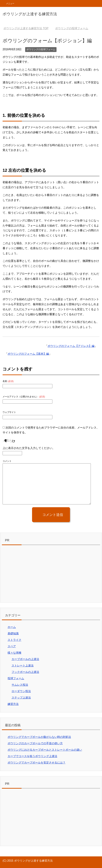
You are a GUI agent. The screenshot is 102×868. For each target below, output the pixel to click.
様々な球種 (14, 653)
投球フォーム (16, 678)
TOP (26, 28)
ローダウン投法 (21, 691)
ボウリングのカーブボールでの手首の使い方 (35, 743)
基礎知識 (13, 633)
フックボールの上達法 (25, 672)
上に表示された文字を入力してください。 (29, 448)
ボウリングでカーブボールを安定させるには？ (37, 763)
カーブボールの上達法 (25, 659)
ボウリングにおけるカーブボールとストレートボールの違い (45, 750)
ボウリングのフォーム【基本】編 (28, 354)
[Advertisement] (51, 575)
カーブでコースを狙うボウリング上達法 (32, 756)
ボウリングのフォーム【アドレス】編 (71, 346)
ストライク (14, 640)
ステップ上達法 (21, 698)
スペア (12, 646)
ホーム (12, 627)
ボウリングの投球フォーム (41, 49)
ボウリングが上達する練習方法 (30, 14)
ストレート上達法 (23, 666)
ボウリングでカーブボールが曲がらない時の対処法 (39, 737)
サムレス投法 (20, 685)
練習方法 (13, 704)
